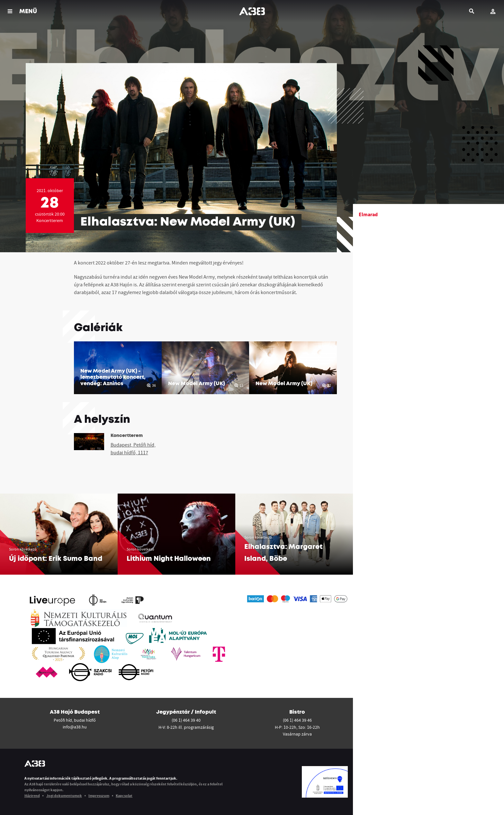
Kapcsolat (124, 796)
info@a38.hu (75, 727)
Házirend (32, 796)
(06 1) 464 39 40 (186, 720)
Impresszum (99, 796)
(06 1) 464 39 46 (297, 720)
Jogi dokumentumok (64, 796)
